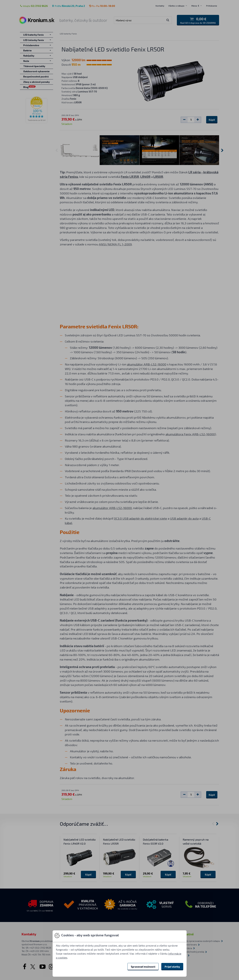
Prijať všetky (172, 967)
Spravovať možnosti (143, 967)
